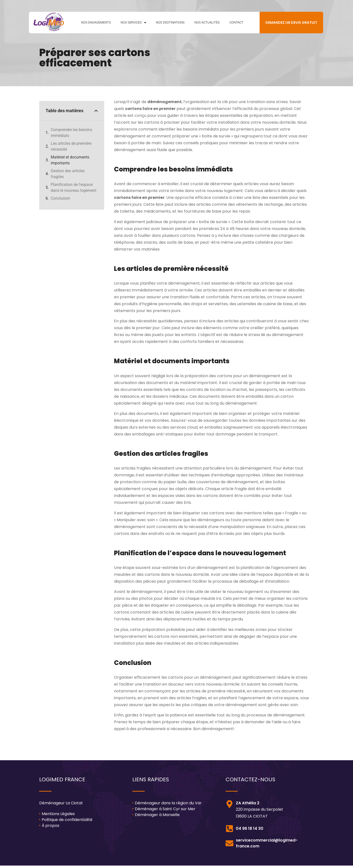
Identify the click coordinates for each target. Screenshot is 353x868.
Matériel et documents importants (70, 163)
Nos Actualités (207, 24)
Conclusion (60, 201)
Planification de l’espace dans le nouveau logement (74, 190)
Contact (236, 24)
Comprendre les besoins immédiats (71, 135)
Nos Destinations (170, 24)
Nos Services (133, 24)
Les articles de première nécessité (71, 149)
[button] (96, 113)
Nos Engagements (96, 24)
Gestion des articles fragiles (68, 176)
